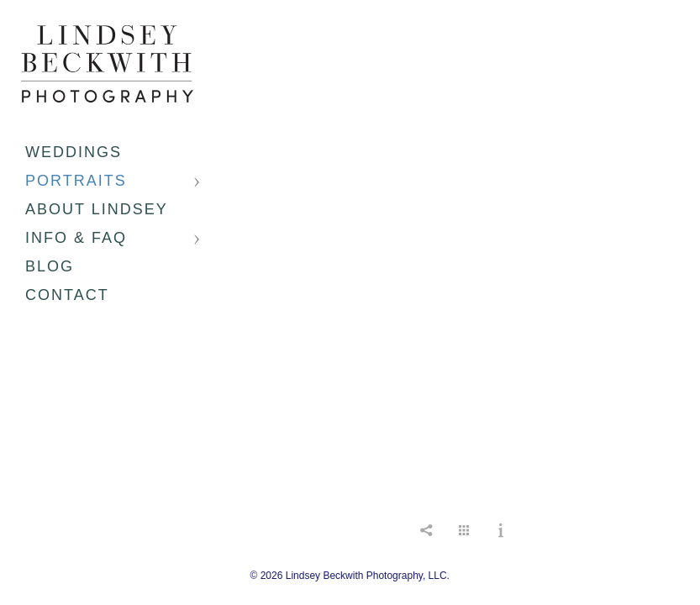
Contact (67, 295)
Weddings (74, 152)
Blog (50, 266)
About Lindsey (97, 209)
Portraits (76, 181)
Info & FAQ (76, 238)
